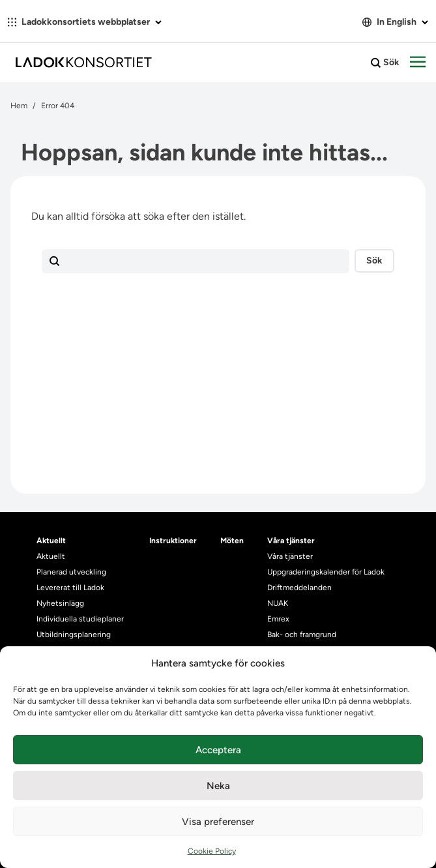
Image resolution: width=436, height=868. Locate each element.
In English (395, 22)
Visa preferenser (218, 822)
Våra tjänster (290, 556)
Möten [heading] (232, 541)
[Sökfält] (196, 262)
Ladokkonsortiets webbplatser (85, 22)
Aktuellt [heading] (51, 541)
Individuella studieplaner (81, 619)
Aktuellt (51, 556)
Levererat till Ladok (70, 588)
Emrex (278, 619)
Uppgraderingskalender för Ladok (326, 572)
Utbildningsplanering (74, 635)
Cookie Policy (212, 851)
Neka (218, 786)
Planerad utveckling (71, 572)
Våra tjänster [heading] (291, 541)
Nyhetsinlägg (60, 603)
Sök (385, 63)
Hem (19, 106)
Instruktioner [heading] (173, 541)
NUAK (278, 603)
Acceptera (218, 750)
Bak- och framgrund (302, 635)
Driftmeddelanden (299, 588)
